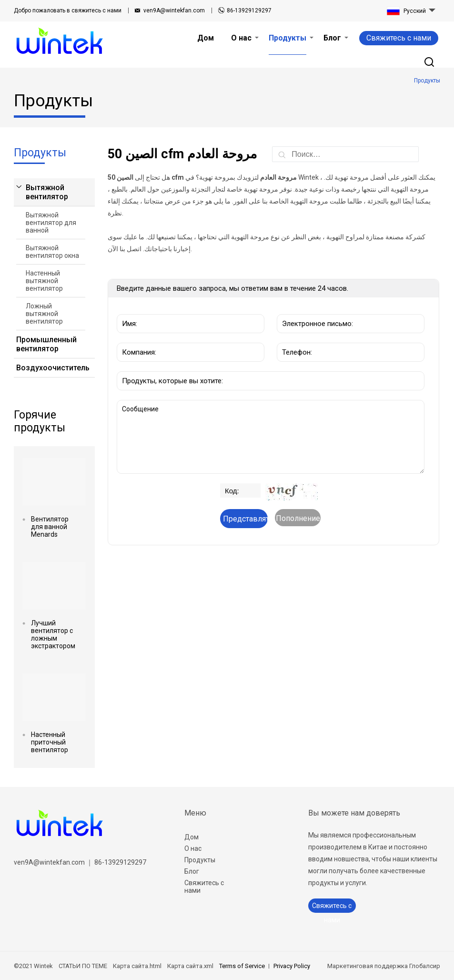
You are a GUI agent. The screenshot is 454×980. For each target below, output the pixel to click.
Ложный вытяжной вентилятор (44, 314)
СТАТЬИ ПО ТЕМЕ (83, 966)
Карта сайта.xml (190, 966)
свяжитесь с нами (68, 10)
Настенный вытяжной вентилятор (44, 281)
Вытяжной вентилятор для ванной (51, 223)
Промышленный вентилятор (46, 344)
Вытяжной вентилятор (47, 192)
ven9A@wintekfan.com (174, 10)
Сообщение (271, 437)
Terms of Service (242, 966)
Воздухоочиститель (51, 368)
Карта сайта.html (137, 966)
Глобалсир (425, 966)
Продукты (200, 860)
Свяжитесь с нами (399, 38)
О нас (193, 848)
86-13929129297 (249, 10)
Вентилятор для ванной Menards (50, 527)
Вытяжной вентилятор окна (52, 252)
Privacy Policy (292, 966)
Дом (192, 837)
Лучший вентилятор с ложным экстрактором (53, 634)
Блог (192, 871)
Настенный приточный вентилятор (50, 742)
